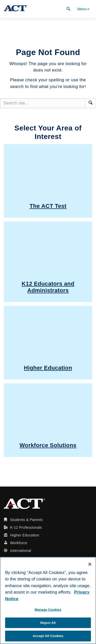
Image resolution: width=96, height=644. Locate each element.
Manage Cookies (48, 610)
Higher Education (48, 368)
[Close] (90, 564)
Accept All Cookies (48, 636)
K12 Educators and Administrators (48, 287)
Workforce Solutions (48, 445)
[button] (91, 103)
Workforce (19, 543)
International (20, 551)
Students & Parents (26, 520)
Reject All (48, 623)
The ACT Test (48, 206)
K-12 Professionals (26, 527)
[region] (48, 601)
